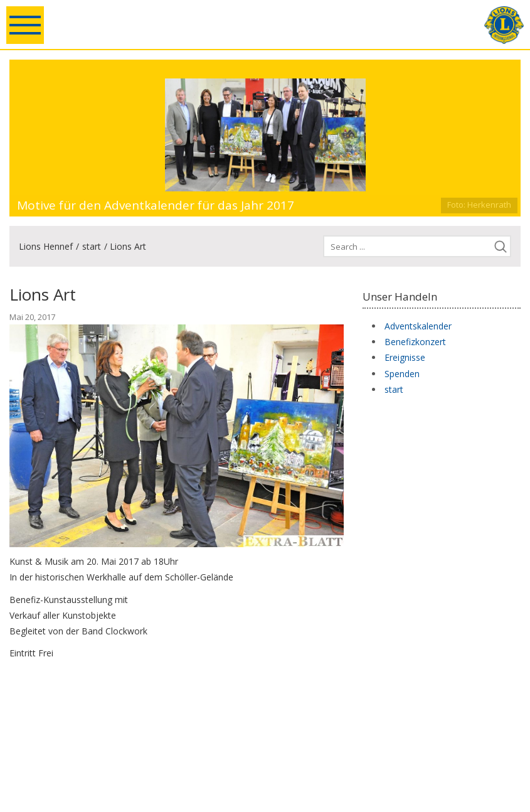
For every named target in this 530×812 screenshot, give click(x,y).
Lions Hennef (46, 246)
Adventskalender (418, 326)
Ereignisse (405, 357)
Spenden (402, 374)
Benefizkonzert (415, 342)
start (92, 246)
